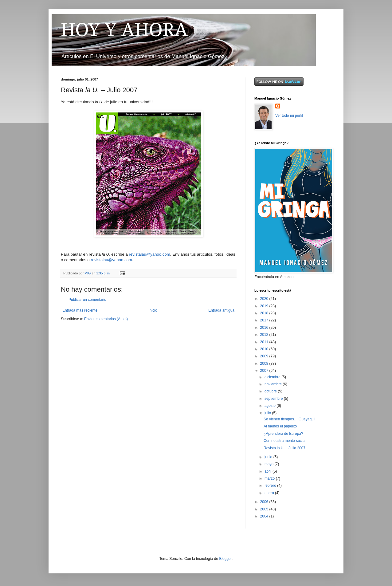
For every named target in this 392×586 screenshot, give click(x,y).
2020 (265, 299)
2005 (265, 509)
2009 (265, 356)
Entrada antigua (221, 310)
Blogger (225, 559)
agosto (270, 406)
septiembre (274, 399)
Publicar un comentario (87, 300)
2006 (265, 502)
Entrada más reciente (80, 310)
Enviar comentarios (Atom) (106, 319)
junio (269, 457)
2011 (265, 342)
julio (268, 413)
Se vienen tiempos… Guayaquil (289, 419)
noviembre (274, 384)
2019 (265, 306)
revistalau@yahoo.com (149, 254)
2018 (265, 313)
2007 (265, 371)
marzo (270, 478)
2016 (265, 328)
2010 (265, 349)
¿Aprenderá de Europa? (283, 434)
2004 (265, 516)
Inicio (153, 310)
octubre (271, 391)
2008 (265, 364)
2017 (265, 320)
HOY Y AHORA (124, 30)
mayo (270, 464)
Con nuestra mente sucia (284, 441)
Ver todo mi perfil (289, 116)
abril (269, 471)
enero (270, 493)
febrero (271, 486)
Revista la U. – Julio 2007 (284, 448)
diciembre (273, 377)
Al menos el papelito (280, 426)
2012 (265, 335)
